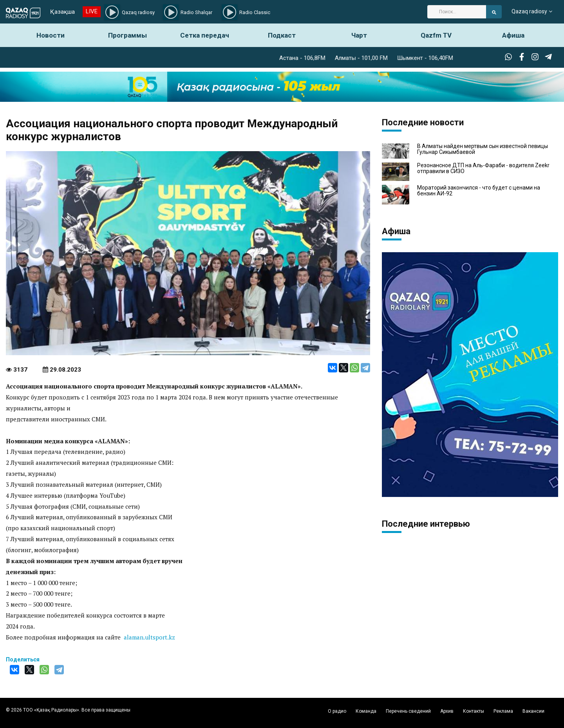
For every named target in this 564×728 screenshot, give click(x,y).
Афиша (513, 35)
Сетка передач (205, 35)
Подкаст (282, 35)
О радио (337, 711)
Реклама (503, 711)
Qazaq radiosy (529, 12)
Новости (51, 35)
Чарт (359, 35)
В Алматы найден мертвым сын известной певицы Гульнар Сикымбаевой (483, 149)
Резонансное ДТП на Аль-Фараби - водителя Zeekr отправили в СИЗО (483, 168)
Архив (447, 711)
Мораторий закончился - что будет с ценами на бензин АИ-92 (479, 191)
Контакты (474, 711)
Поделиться (23, 659)
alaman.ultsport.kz (149, 637)
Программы (127, 35)
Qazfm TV (436, 35)
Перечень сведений (408, 711)
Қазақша (62, 12)
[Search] (457, 12)
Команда (366, 711)
